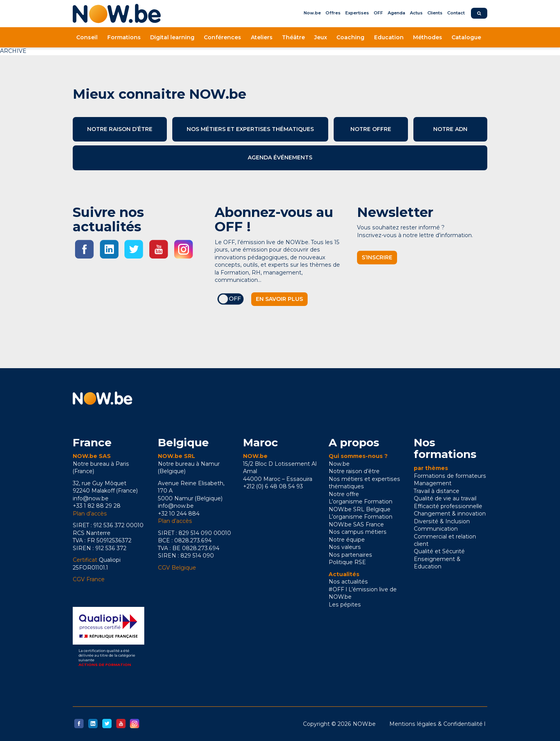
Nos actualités (348, 582)
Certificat (85, 560)
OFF (378, 13)
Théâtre (293, 37)
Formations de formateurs (450, 476)
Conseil (87, 37)
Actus (416, 13)
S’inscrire (377, 257)
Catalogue (466, 37)
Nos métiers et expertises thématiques (250, 129)
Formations (124, 37)
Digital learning (172, 37)
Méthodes (428, 37)
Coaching (350, 37)
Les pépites (345, 605)
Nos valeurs (345, 547)
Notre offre (371, 129)
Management (433, 483)
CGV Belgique (177, 568)
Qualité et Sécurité (439, 551)
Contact (456, 13)
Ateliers (262, 37)
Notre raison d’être (120, 129)
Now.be (312, 13)
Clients (435, 13)
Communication (436, 529)
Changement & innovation (450, 514)
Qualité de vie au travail (445, 498)
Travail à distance (437, 491)
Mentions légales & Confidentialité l (437, 724)
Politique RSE (347, 562)
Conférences (222, 37)
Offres (333, 13)
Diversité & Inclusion (442, 521)
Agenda (396, 13)
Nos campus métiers (358, 532)
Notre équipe (347, 540)
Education (389, 37)
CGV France (89, 579)
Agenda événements (280, 157)
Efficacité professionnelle (448, 506)
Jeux (321, 37)
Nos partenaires (350, 555)
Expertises (357, 13)
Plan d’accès (90, 514)
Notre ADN (450, 129)
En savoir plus (279, 299)
